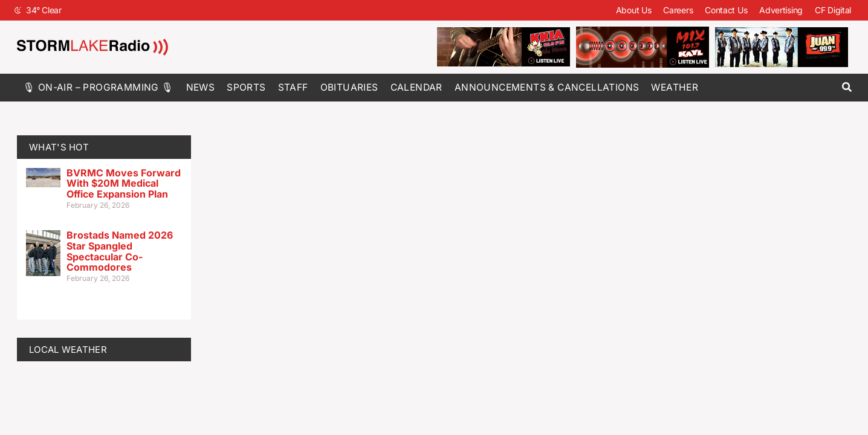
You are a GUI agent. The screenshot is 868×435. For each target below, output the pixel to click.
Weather (675, 87)
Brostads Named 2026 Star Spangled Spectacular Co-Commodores (120, 251)
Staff (293, 87)
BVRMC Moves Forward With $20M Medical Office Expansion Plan (124, 183)
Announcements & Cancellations (547, 87)
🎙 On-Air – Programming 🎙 (99, 87)
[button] (847, 87)
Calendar (416, 87)
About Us (634, 10)
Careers (678, 10)
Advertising (781, 10)
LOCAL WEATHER (68, 350)
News (201, 87)
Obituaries (349, 87)
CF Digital (833, 10)
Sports (246, 87)
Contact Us (726, 10)
